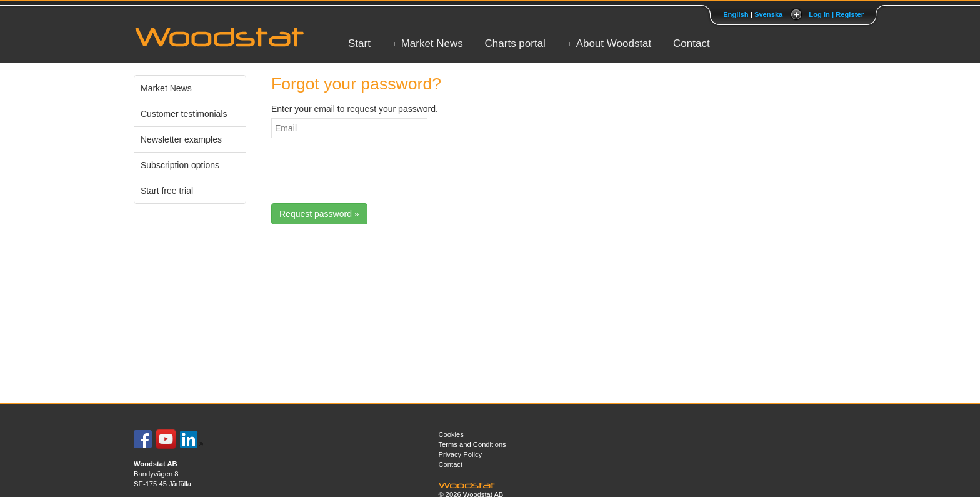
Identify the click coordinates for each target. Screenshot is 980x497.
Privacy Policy (461, 454)
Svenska (768, 14)
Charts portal (515, 43)
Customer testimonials (184, 114)
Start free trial (167, 191)
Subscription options (180, 165)
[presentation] (366, 173)
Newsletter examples (181, 139)
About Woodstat (614, 43)
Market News (432, 43)
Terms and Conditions (472, 444)
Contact (692, 43)
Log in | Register (836, 14)
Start (359, 43)
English (736, 14)
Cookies (451, 434)
